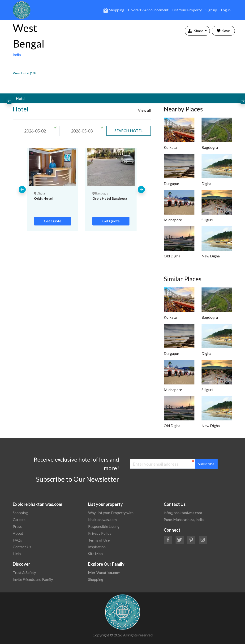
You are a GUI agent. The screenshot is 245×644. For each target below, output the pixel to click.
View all (144, 110)
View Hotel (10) (24, 73)
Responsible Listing (104, 526)
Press (17, 526)
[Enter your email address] (162, 464)
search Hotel (129, 130)
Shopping (114, 10)
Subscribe (206, 464)
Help (17, 554)
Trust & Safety (24, 572)
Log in (226, 10)
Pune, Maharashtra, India (184, 519)
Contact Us (22, 547)
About (18, 533)
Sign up (211, 10)
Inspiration (97, 547)
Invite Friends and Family (33, 579)
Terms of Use (99, 540)
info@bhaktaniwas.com (183, 513)
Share (196, 31)
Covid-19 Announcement (148, 10)
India (17, 55)
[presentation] (9, 101)
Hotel (21, 98)
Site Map (95, 554)
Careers (19, 519)
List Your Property (187, 10)
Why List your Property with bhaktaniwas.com (111, 516)
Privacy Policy (100, 533)
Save (223, 31)
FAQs (17, 540)
